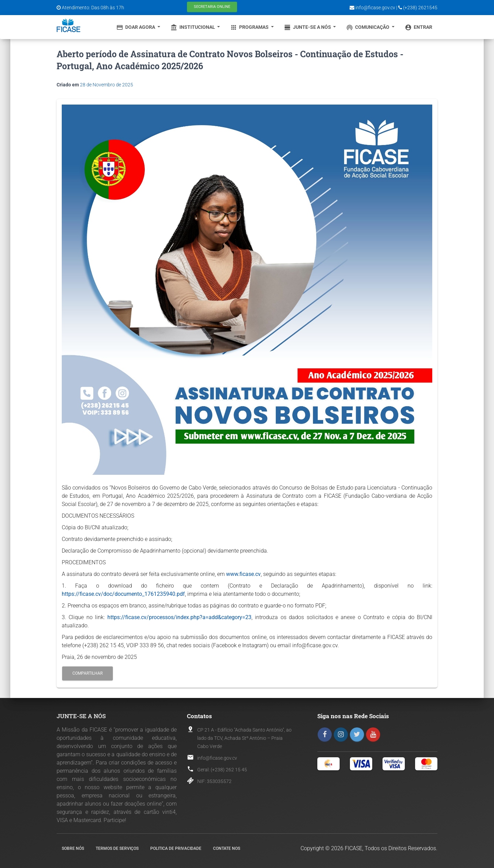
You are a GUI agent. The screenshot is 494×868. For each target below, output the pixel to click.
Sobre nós (73, 848)
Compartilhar (87, 673)
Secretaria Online (212, 7)
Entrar (419, 27)
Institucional (193, 27)
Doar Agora (136, 27)
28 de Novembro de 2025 (107, 85)
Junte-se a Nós (308, 27)
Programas (250, 27)
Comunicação (368, 27)
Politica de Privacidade (176, 848)
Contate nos (227, 848)
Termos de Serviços (117, 848)
